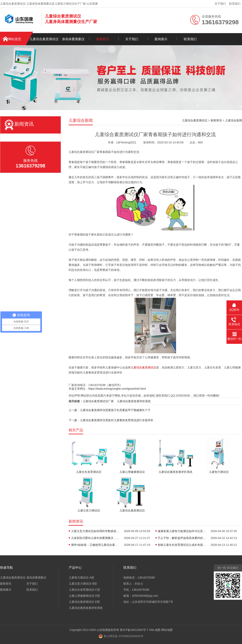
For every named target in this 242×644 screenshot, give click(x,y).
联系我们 (235, 4)
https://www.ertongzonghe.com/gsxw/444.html (117, 389)
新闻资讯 (102, 39)
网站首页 (15, 39)
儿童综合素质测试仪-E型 (84, 602)
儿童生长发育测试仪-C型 (84, 590)
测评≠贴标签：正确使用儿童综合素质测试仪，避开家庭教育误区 (95, 545)
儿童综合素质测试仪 (44, 39)
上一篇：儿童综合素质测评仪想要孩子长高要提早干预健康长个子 (110, 410)
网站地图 (167, 630)
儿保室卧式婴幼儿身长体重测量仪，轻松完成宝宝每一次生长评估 (95, 538)
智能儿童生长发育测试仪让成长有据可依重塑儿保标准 (182, 545)
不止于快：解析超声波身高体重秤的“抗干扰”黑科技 (182, 538)
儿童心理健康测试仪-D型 (84, 596)
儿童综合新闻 (234, 120)
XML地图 (155, 630)
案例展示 (161, 39)
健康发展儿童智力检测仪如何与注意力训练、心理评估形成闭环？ (182, 531)
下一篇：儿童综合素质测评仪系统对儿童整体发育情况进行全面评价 (111, 420)
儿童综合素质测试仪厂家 (98, 401)
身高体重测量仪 (73, 39)
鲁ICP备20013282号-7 (134, 630)
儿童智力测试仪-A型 (81, 578)
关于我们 (220, 4)
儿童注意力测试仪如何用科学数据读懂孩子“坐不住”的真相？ (95, 531)
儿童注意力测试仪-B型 (83, 584)
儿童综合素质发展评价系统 (134, 401)
